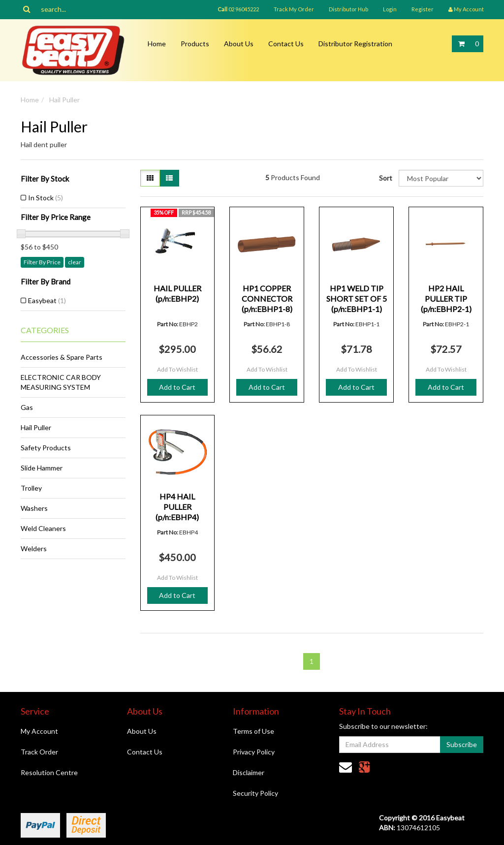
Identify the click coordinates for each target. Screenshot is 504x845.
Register (423, 9)
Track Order (39, 752)
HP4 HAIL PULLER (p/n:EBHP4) (177, 507)
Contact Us (286, 44)
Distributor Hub (348, 9)
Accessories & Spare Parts (62, 357)
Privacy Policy (254, 752)
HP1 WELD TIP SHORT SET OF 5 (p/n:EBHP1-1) (357, 298)
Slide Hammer (42, 468)
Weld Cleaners (43, 528)
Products (195, 44)
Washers (34, 508)
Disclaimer (249, 772)
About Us (239, 44)
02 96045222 (238, 9)
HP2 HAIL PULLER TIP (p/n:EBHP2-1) (446, 298)
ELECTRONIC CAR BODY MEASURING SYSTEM (61, 382)
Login (390, 9)
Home (157, 44)
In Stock (46, 198)
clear (75, 262)
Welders (34, 548)
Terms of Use (253, 731)
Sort (385, 178)
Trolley (31, 488)
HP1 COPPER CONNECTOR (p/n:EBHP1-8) (267, 298)
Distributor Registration (355, 44)
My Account (39, 731)
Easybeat (47, 300)
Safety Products (46, 448)
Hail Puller (64, 100)
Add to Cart (177, 387)
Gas (27, 407)
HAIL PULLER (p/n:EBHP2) (177, 293)
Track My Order (294, 9)
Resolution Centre (49, 772)
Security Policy (255, 793)
